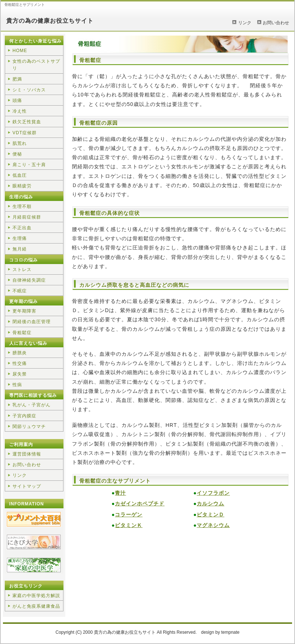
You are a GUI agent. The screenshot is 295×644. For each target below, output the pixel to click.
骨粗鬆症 (22, 333)
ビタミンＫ (129, 525)
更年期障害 (24, 311)
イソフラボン (213, 493)
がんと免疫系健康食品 (36, 606)
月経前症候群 (27, 217)
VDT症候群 (25, 133)
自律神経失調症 (29, 280)
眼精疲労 (22, 186)
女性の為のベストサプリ (36, 65)
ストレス (22, 270)
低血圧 (20, 175)
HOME (20, 51)
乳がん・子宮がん (32, 405)
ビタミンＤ (210, 515)
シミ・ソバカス (29, 90)
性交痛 (20, 363)
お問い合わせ (276, 23)
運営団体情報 (27, 454)
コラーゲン (129, 515)
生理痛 (20, 238)
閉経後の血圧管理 (32, 322)
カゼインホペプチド (140, 504)
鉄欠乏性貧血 (27, 122)
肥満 (17, 79)
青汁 (120, 493)
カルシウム (210, 504)
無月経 (20, 249)
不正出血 (22, 228)
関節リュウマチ (29, 427)
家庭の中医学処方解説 (36, 596)
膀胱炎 (20, 353)
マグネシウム (213, 525)
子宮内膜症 (24, 416)
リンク (245, 23)
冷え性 (20, 111)
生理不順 (22, 206)
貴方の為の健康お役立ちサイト (50, 21)
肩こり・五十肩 (29, 165)
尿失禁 (20, 374)
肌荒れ (20, 143)
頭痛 (17, 100)
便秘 (17, 154)
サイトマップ (27, 486)
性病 (17, 385)
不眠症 (20, 291)
